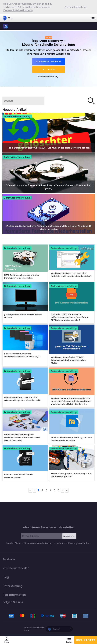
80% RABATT (86, 640)
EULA (27, 630)
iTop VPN (8, 18)
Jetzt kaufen (49, 69)
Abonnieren (69, 536)
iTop (6, 26)
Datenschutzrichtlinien (35, 627)
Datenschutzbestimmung (18, 10)
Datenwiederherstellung (17, 116)
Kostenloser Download (48, 61)
